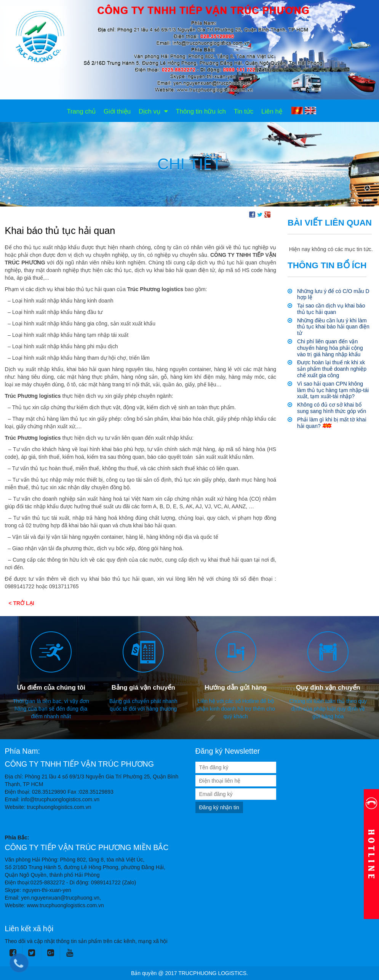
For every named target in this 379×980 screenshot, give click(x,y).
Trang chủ (81, 111)
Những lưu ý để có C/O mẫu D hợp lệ (333, 294)
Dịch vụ (153, 111)
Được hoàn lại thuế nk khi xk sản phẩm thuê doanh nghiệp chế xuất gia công (332, 369)
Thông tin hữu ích (201, 111)
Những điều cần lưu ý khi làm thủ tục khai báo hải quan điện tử (333, 327)
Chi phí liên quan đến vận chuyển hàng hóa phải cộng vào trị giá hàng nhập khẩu (330, 348)
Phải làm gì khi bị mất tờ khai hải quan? (332, 423)
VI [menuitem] (297, 110)
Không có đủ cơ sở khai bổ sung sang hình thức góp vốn (332, 408)
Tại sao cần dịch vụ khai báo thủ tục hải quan (331, 309)
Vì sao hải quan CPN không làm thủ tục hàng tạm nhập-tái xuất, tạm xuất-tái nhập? (333, 390)
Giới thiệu (117, 111)
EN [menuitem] (310, 110)
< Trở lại (22, 603)
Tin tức (244, 111)
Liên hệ (272, 111)
